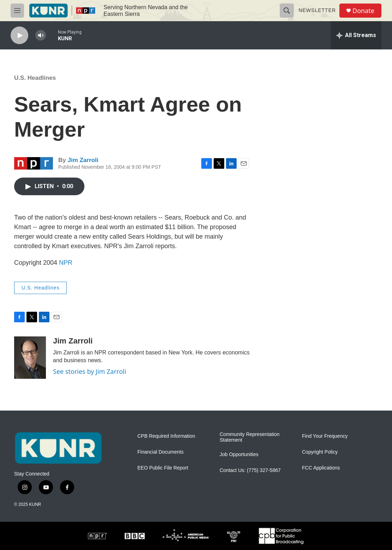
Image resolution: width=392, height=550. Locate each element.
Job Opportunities (239, 455)
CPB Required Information (166, 436)
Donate (363, 11)
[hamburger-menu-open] (17, 11)
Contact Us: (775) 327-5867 (250, 470)
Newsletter (317, 10)
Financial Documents (161, 452)
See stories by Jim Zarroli (90, 371)
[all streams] (356, 35)
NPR (66, 263)
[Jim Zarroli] (30, 358)
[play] (19, 35)
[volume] (41, 35)
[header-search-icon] (287, 11)
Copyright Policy (320, 452)
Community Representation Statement (250, 437)
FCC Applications (321, 468)
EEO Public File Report (163, 468)
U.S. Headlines (35, 78)
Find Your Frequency (325, 436)
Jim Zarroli (83, 160)
